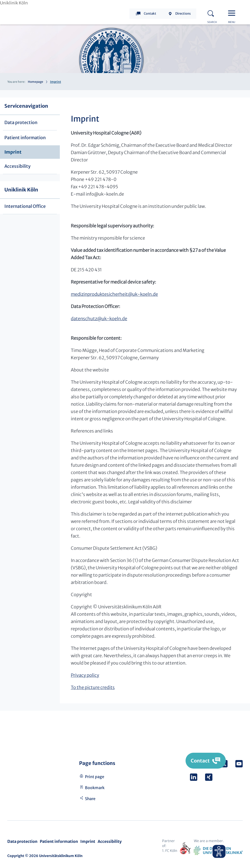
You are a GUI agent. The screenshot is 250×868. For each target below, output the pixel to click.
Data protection (21, 122)
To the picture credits (93, 687)
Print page (95, 777)
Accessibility (17, 166)
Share (90, 799)
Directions (183, 14)
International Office (25, 206)
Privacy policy (85, 675)
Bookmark (95, 788)
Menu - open (233, 13)
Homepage (36, 82)
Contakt (150, 14)
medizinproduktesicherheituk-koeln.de (114, 294)
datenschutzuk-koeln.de (99, 319)
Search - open (212, 13)
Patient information (25, 138)
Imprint (13, 152)
